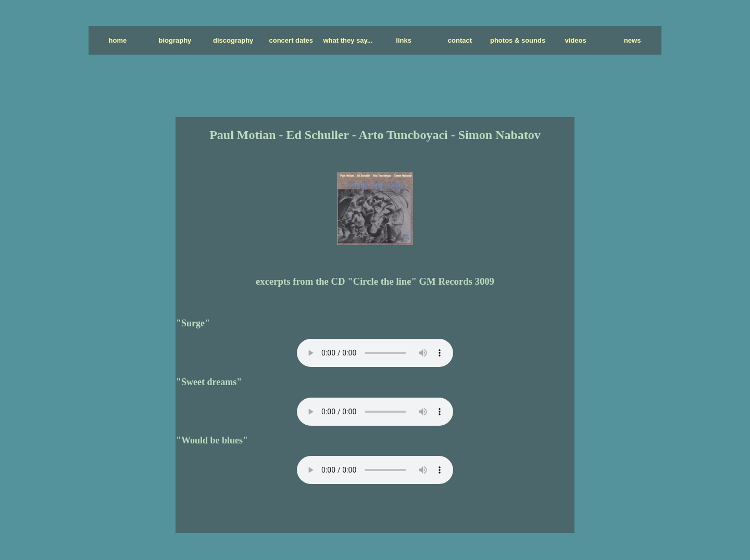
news (633, 40)
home (118, 40)
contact (460, 40)
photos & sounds (518, 40)
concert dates (291, 40)
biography (175, 40)
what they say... (348, 40)
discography (233, 40)
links (404, 40)
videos (575, 40)
